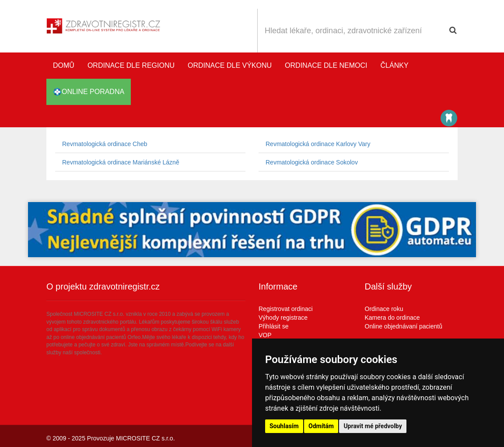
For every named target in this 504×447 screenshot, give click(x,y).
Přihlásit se (273, 326)
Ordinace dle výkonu (230, 65)
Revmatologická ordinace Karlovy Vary (318, 144)
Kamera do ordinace (392, 318)
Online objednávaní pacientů (404, 326)
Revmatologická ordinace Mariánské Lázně (121, 162)
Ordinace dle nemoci (326, 65)
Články (395, 65)
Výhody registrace (283, 318)
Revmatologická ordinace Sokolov (312, 162)
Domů (64, 65)
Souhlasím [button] (284, 426)
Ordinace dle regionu (131, 65)
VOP (265, 335)
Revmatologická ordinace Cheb (105, 144)
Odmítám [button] (321, 426)
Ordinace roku (384, 309)
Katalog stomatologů (449, 118)
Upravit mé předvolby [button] (373, 426)
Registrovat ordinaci (286, 309)
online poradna (89, 92)
